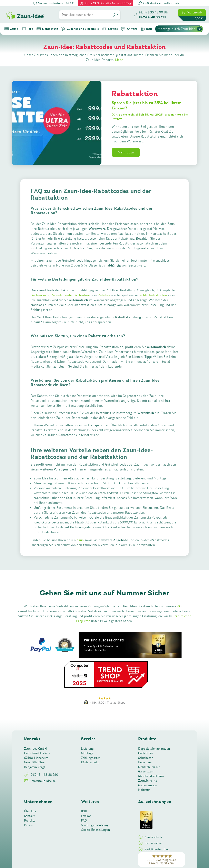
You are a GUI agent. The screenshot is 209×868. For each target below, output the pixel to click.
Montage (87, 753)
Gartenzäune (40, 295)
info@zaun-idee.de (40, 781)
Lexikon (86, 816)
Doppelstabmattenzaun (154, 749)
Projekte (30, 821)
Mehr (119, 60)
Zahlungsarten (91, 758)
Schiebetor (145, 758)
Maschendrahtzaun (151, 776)
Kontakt (29, 816)
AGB (181, 606)
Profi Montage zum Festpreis (158, 3)
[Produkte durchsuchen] (85, 15)
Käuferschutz (90, 762)
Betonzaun (145, 762)
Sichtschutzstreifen (153, 295)
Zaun (80, 540)
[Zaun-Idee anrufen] (151, 15)
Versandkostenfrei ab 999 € (53, 3)
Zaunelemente (62, 295)
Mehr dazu (126, 152)
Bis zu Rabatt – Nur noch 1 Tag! (106, 3)
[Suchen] (116, 15)
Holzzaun (144, 790)
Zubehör (104, 295)
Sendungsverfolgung (95, 825)
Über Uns (30, 811)
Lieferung (87, 749)
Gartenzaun (146, 771)
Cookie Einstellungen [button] (95, 830)
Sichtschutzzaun (149, 767)
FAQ (84, 821)
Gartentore (82, 295)
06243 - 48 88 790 (41, 775)
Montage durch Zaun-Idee (180, 29)
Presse (29, 825)
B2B (84, 811)
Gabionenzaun (148, 785)
